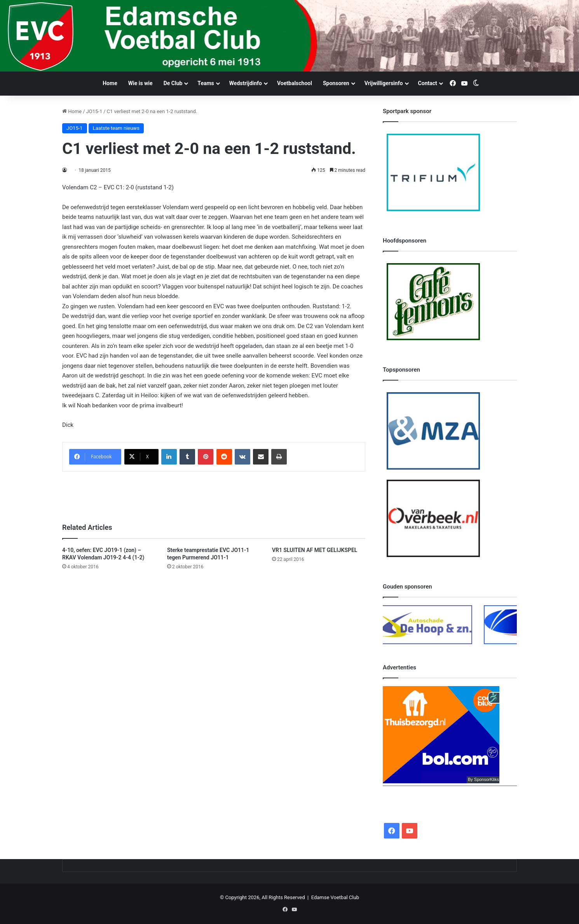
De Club (173, 83)
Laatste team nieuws (116, 128)
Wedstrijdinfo (246, 83)
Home (110, 83)
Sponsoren (336, 83)
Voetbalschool (295, 83)
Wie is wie (140, 83)
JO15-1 (94, 111)
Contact (428, 83)
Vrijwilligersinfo (384, 83)
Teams (206, 83)
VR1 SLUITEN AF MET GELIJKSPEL (315, 550)
